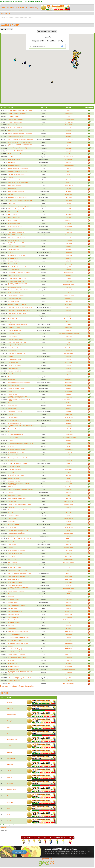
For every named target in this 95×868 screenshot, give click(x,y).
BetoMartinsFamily (13, 740)
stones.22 (69, 148)
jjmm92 (69, 209)
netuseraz (69, 605)
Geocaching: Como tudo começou (18, 325)
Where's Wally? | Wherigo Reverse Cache (20, 678)
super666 (69, 267)
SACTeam (69, 550)
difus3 (9, 771)
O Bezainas (11, 432)
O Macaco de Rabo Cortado (16, 452)
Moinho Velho (12, 391)
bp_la (69, 495)
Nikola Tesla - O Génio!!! (15, 412)
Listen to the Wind (13, 362)
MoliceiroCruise (13, 394)
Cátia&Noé (69, 232)
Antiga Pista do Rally (14, 223)
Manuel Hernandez (69, 562)
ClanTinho (10, 802)
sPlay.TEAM (69, 577)
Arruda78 (69, 513)
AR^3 (9, 815)
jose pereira (69, 328)
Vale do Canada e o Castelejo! (17, 655)
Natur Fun (69, 464)
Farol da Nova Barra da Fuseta (17, 313)
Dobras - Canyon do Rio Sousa (17, 278)
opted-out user (11, 758)
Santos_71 (69, 461)
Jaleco (69, 542)
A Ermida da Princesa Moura (16, 174)
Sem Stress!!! (12, 556)
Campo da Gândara (14, 249)
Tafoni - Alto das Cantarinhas (16, 591)
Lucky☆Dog (69, 194)
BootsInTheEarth (69, 157)
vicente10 (69, 128)
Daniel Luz (69, 420)
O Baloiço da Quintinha (15, 423)
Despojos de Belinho (14, 275)
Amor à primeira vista (14, 218)
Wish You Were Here (14, 681)
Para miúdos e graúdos (15, 495)
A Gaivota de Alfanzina (15, 180)
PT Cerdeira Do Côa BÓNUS (16, 533)
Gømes (69, 637)
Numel (69, 203)
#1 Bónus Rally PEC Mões (16, 128)
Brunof (69, 429)
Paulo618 (69, 247)
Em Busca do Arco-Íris (15, 287)
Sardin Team (69, 348)
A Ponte (10, 194)
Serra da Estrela (13, 565)
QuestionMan (69, 643)
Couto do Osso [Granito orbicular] (18, 267)
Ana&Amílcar (69, 200)
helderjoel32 (69, 380)
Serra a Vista (12, 559)
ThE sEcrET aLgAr (14, 614)
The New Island (13, 608)
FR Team (69, 539)
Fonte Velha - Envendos (15, 319)
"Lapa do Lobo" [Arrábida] (15, 119)
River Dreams (12, 545)
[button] (75, 68)
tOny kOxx (69, 600)
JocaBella (69, 180)
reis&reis (10, 777)
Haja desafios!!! (13, 336)
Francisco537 (69, 215)
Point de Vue (12, 522)
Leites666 (69, 261)
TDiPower (69, 183)
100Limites (69, 322)
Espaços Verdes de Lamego (16, 296)
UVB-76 (10, 646)
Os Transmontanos (69, 684)
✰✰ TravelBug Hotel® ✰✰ (16, 151)
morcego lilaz (69, 383)
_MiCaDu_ (69, 218)
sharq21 (10, 752)
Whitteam (10, 783)
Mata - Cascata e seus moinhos (17, 374)
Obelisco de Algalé (13, 478)
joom (69, 516)
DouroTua (69, 553)
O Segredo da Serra (14, 467)
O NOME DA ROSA (14, 455)
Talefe (10, 594)
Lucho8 (69, 446)
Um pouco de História (14, 634)
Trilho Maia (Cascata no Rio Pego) (18, 632)
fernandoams (69, 385)
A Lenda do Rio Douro (14, 186)
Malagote (69, 134)
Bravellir (69, 316)
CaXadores (69, 452)
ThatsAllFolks (69, 435)
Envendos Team (69, 319)
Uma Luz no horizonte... (15, 640)
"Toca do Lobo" (12, 125)
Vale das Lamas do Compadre (17, 652)
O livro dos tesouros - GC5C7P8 (17, 449)
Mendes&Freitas (69, 290)
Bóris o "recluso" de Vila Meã (16, 238)
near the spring (12, 406)
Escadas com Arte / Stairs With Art (18, 290)
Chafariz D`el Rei (13, 258)
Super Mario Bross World (15, 585)
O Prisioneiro (12, 461)
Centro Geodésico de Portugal (17, 255)
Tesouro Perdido (13, 603)
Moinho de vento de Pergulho (17, 388)
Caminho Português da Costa (17, 247)
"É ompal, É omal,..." (14, 116)
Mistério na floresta (14, 385)
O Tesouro (11, 472)
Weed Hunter (69, 362)
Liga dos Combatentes (15, 359)
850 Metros (11, 157)
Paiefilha (69, 258)
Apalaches (11, 229)
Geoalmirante (69, 449)
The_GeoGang (69, 611)
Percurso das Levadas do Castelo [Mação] (20, 510)
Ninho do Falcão (13, 417)
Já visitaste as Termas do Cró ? (17, 354)
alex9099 (69, 626)
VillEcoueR (69, 490)
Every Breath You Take (15, 299)
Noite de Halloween (14, 420)
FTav (9, 727)
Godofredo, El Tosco (14, 328)
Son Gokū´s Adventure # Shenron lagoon (20, 574)
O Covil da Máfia (13, 438)
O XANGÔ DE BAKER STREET (17, 475)
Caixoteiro (69, 255)
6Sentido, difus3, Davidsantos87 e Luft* (69, 333)
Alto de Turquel (12, 215)
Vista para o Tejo (13, 669)
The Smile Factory (13, 620)
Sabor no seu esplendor (15, 553)
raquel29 (69, 163)
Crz (69, 342)
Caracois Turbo (69, 501)
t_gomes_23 (69, 220)
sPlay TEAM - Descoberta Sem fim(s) (19, 577)
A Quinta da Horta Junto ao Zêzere (18, 197)
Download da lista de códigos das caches (17, 686)
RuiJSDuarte (69, 244)
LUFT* (9, 733)
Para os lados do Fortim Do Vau (17, 498)
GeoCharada (69, 634)
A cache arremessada (14, 165)
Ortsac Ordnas (69, 186)
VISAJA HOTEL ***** (14, 663)
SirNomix (69, 423)
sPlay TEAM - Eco (13, 579)
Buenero (69, 192)
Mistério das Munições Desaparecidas (19, 383)
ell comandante (69, 504)
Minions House (12, 377)
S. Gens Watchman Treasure (16, 550)
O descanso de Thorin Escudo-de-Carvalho (20, 443)
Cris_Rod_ (69, 189)
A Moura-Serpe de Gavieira (16, 192)
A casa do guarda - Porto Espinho (18, 171)
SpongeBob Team (69, 296)
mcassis (69, 307)
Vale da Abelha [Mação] (15, 649)
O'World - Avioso (13, 487)
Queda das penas (13, 536)
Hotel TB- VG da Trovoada (16, 339)
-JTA (69, 313)
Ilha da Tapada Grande (15, 348)
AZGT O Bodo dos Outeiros (16, 232)
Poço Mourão (12, 519)
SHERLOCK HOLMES (15, 568)
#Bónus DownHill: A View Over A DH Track (20, 142)
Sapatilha (69, 394)
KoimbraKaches (69, 273)
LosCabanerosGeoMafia (69, 438)
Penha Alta (11, 507)
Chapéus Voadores (14, 261)
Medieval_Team (12, 790)
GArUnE (69, 498)
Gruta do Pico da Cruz (15, 330)
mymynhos (69, 336)
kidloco (69, 524)
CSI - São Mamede (14, 270)
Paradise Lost (12, 501)
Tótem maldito (12, 629)
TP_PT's (69, 177)
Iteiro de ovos (12, 351)
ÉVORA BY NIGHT (14, 302)
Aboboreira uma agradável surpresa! (19, 206)
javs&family (69, 264)
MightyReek (69, 469)
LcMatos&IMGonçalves (69, 400)
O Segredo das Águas (14, 469)
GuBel (69, 472)
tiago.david (69, 374)
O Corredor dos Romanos (15, 435)
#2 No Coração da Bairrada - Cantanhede (20, 134)
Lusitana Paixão (12, 715)
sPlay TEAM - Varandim (15, 582)
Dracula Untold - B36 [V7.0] (16, 281)
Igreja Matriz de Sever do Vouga (17, 342)
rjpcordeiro (69, 678)
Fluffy (10, 316)
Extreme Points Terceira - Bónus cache (19, 310)
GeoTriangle (69, 235)
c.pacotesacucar (69, 354)
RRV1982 (69, 325)
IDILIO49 (69, 640)
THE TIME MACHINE (14, 623)
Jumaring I (11, 357)
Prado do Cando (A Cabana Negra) (18, 530)
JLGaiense (31, 8)
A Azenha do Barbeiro (14, 160)
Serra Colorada (13, 562)
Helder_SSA (69, 614)
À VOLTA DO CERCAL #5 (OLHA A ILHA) (20, 200)
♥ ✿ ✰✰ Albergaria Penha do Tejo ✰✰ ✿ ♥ (20, 148)
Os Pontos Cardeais (69, 165)
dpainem (69, 597)
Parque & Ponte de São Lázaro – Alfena (19, 504)
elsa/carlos (69, 252)
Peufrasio (10, 796)
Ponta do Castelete (14, 524)
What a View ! (12, 675)
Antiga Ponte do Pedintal (15, 226)
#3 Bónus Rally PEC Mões (16, 137)
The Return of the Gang (15, 611)
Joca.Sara (69, 154)
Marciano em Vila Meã (15, 371)
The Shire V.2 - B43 (14, 617)
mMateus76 (69, 160)
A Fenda (11, 177)
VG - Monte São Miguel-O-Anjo (17, 658)
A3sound (69, 536)
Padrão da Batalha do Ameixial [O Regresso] (21, 490)
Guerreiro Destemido (14, 333)
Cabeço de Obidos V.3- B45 (16, 241)
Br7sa (69, 174)
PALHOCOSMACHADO (69, 284)
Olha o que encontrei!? (15, 481)
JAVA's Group (69, 122)
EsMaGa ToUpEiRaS (14, 293)
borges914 (69, 591)
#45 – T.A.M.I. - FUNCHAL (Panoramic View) (21, 139)
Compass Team (69, 559)
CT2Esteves (69, 556)
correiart (69, 270)
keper (69, 377)
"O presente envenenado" (15, 122)
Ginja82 (69, 359)
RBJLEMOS (69, 649)
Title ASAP (11, 626)
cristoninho (69, 249)
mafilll (69, 571)
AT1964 (69, 223)
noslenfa (69, 293)
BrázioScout (69, 304)
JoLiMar (69, 458)
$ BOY (69, 110)
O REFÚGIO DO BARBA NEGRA (18, 464)
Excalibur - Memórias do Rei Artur (18, 304)
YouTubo (11, 684)
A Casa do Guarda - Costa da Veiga (18, 168)
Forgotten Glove (13, 322)
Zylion (69, 116)
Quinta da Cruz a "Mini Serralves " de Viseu (20, 539)
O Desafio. (11, 440)
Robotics (11, 548)
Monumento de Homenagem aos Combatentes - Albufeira (17, 397)
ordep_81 (69, 545)
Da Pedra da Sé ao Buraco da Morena (19, 273)
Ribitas (69, 142)
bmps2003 (69, 241)
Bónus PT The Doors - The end (17, 235)
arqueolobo (69, 212)
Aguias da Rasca (69, 119)
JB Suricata (69, 302)
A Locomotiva (12, 189)
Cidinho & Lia (69, 139)
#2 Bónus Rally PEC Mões (16, 131)
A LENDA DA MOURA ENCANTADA (18, 183)
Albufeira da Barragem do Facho (17, 209)
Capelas (11, 252)
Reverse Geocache (14, 542)
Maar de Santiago (13, 368)
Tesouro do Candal (14, 600)
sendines (69, 365)
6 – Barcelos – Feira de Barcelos (17, 154)
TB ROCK (11, 597)
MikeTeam (10, 765)
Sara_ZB (10, 721)
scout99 (69, 339)
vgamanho (69, 197)
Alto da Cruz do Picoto (15, 212)
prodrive (10, 702)
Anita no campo (13, 220)
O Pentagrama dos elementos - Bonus (19, 458)
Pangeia (11, 493)
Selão (69, 345)
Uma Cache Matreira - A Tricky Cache (19, 637)
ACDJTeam (69, 594)
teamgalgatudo (69, 113)
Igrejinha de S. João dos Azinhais (18, 345)
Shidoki (69, 467)
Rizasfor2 (69, 522)
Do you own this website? (38, 46)
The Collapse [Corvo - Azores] (17, 605)
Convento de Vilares (14, 264)
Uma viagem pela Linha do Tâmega (18, 643)
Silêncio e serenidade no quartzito (18, 571)
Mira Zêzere (12, 380)
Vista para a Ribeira (14, 666)
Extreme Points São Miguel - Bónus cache (20, 307)
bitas (9, 808)
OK (62, 46)
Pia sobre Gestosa (13, 516)
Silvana (69, 443)
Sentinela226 (69, 125)
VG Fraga (11, 660)
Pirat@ (69, 278)
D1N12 (69, 168)
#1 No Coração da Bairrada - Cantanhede (20, 110)
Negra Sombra (12, 409)
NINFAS (11, 414)
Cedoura (69, 403)
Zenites (69, 145)
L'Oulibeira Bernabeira (15, 365)
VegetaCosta (69, 414)
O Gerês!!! (11, 446)
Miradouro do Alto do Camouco (17, 113)
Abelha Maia (12, 203)
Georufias (69, 608)
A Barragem (12, 163)
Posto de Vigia (12, 527)
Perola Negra (12, 513)
